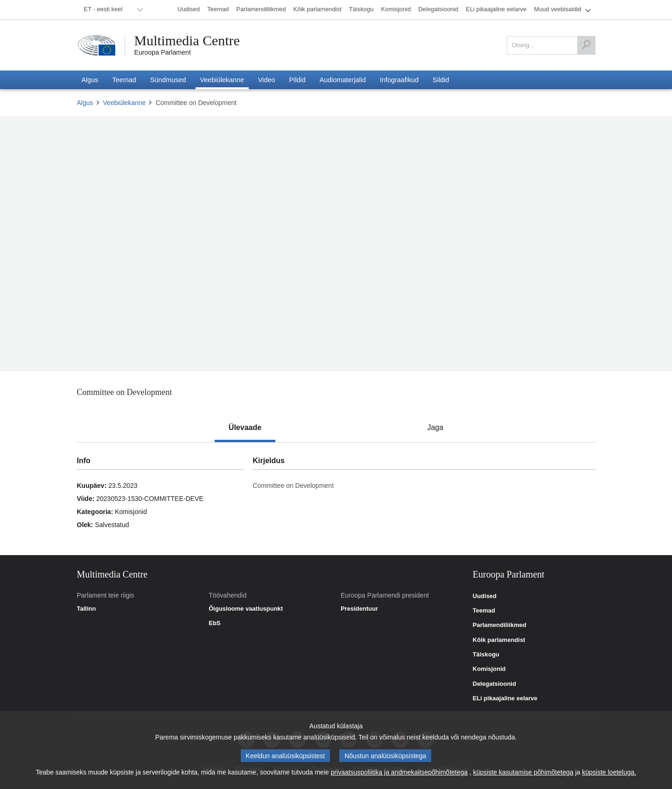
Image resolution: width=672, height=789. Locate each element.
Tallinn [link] (87, 609)
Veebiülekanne (125, 103)
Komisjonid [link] (489, 669)
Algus (85, 103)
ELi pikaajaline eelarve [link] (505, 698)
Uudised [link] (485, 596)
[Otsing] (586, 45)
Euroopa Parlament (163, 52)
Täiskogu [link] (486, 655)
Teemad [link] (484, 611)
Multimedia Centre (188, 41)
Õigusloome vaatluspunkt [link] (246, 609)
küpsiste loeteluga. (609, 772)
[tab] (245, 428)
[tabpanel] (336, 499)
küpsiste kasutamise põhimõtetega (523, 772)
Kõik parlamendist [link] (499, 640)
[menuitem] (112, 10)
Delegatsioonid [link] (494, 684)
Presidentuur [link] (359, 609)
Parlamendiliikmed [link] (500, 625)
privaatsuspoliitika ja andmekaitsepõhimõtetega (399, 772)
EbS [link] (214, 623)
